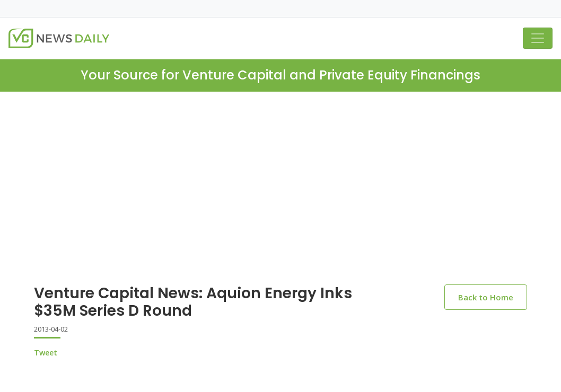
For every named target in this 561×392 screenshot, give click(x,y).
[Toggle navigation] (538, 38)
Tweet (46, 353)
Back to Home (486, 297)
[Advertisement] (280, 197)
